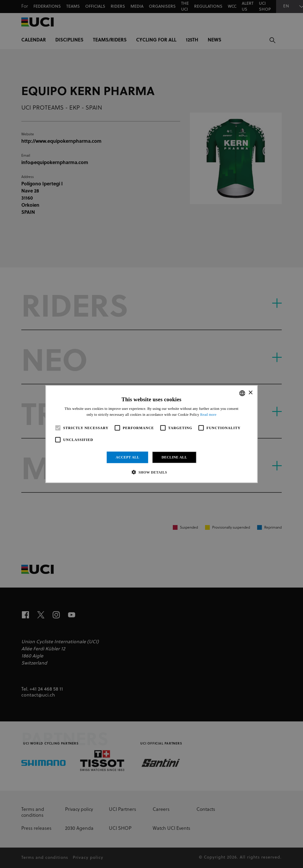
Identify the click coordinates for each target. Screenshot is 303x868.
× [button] (250, 393)
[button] (151, 472)
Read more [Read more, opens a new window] (208, 415)
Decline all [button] (174, 457)
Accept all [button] (128, 457)
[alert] (151, 434)
